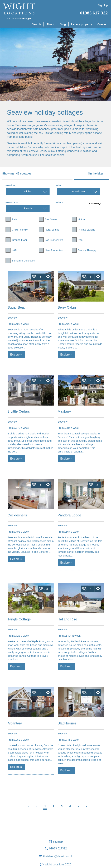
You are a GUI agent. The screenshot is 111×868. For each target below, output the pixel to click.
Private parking (86, 230)
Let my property (82, 24)
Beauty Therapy (87, 250)
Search (36, 24)
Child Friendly (20, 230)
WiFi (14, 250)
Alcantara (15, 723)
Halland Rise (67, 619)
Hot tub (82, 219)
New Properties (54, 250)
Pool (80, 240)
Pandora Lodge (69, 515)
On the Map (95, 174)
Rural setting (52, 230)
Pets (14, 219)
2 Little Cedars (19, 411)
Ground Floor (19, 240)
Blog (63, 24)
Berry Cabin (67, 307)
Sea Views (51, 219)
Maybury (64, 411)
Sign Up (103, 5)
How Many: (12, 202)
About (50, 24)
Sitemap (55, 842)
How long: (11, 185)
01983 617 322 (94, 13)
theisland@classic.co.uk (55, 857)
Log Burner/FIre (54, 240)
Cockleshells (17, 515)
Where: (60, 202)
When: (59, 185)
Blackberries (67, 723)
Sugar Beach (18, 307)
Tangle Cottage (19, 619)
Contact (103, 24)
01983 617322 (55, 849)
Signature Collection (23, 261)
